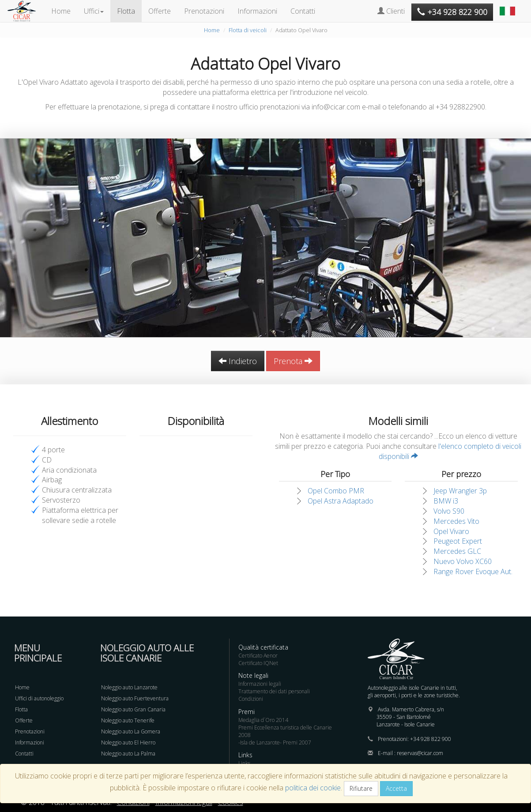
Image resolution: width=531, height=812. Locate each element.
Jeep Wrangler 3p (460, 491)
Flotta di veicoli (248, 30)
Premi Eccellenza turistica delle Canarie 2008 (285, 731)
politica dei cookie (313, 788)
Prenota (293, 361)
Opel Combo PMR (336, 491)
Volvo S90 (449, 511)
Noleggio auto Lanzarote (129, 687)
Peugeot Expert (458, 541)
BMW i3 (446, 501)
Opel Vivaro (451, 531)
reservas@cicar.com (420, 753)
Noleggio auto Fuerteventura (135, 698)
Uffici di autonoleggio (39, 698)
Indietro (238, 361)
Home (61, 11)
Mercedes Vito (456, 521)
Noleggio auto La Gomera (131, 731)
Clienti (391, 11)
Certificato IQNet (258, 663)
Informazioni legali (260, 684)
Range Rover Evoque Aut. (473, 571)
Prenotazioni (204, 11)
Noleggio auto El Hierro (128, 742)
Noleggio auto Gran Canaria (133, 709)
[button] (508, 7)
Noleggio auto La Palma (128, 754)
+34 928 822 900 (431, 739)
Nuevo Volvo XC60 (463, 561)
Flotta (126, 11)
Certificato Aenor (258, 656)
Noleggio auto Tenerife (128, 720)
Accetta (396, 788)
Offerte (160, 11)
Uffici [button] (94, 11)
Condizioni (251, 699)
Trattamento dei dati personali (274, 691)
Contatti (303, 11)
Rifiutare (361, 788)
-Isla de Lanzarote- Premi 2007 (275, 742)
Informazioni (257, 11)
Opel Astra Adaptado (341, 501)
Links (244, 763)
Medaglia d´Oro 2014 (263, 720)
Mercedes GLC (457, 551)
